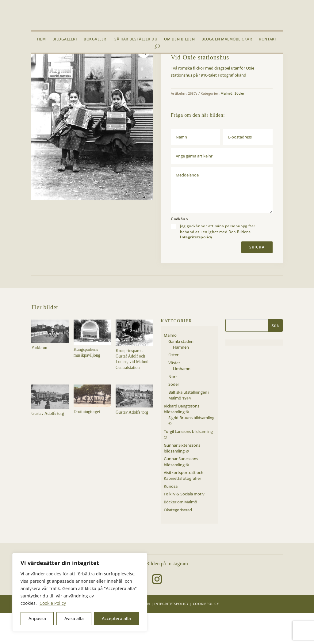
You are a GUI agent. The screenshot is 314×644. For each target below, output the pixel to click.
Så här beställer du (136, 39)
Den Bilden (139, 635)
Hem (41, 39)
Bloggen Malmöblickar (227, 39)
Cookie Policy (53, 603)
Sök (275, 356)
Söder (85, 68)
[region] (80, 592)
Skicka (257, 278)
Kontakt (268, 39)
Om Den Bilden (179, 39)
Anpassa (37, 618)
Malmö (71, 68)
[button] (144, 83)
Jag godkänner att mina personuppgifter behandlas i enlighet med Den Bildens (218, 262)
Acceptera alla (116, 618)
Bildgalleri (65, 39)
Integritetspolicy (196, 268)
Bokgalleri (96, 39)
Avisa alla (74, 618)
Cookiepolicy (206, 635)
